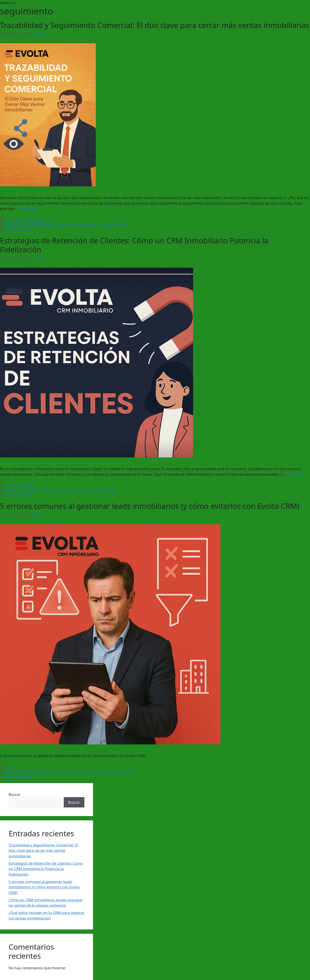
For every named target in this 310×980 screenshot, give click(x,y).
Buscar (14, 794)
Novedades (35, 220)
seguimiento (87, 225)
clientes (11, 490)
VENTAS (122, 225)
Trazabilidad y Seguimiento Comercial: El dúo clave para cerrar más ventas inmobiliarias (155, 25)
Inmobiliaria (67, 225)
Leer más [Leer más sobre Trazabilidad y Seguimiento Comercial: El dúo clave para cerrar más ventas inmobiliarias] (27, 209)
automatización (16, 225)
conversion (26, 772)
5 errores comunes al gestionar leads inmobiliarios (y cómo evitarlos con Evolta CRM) (150, 506)
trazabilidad (106, 225)
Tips (48, 220)
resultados (74, 490)
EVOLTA (32, 490)
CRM (32, 225)
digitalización (47, 225)
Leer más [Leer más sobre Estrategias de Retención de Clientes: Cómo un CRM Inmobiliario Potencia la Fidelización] (296, 474)
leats (62, 490)
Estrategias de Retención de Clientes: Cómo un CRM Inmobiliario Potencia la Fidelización (134, 245)
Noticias (19, 220)
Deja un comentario (19, 229)
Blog (8, 220)
